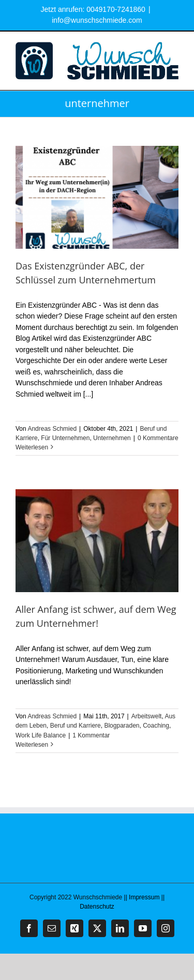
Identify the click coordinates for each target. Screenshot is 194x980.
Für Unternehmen (65, 438)
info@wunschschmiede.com (97, 20)
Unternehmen (112, 438)
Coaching (156, 726)
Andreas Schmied (52, 429)
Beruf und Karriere (76, 726)
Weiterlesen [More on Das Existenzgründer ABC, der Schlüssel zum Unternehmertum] (32, 447)
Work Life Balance (41, 735)
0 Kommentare (158, 438)
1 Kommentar (91, 735)
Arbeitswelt (147, 716)
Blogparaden (122, 726)
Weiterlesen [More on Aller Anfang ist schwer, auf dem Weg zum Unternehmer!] (32, 745)
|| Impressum (142, 897)
